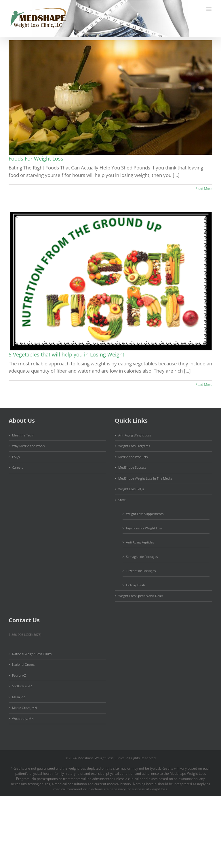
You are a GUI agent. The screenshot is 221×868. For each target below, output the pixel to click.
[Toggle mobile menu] (209, 9)
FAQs (16, 457)
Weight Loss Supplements (145, 514)
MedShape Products (133, 457)
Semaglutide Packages (142, 557)
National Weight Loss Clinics (32, 654)
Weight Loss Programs (134, 446)
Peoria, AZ (19, 675)
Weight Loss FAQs (131, 489)
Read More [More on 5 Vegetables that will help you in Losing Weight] (204, 385)
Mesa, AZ (19, 697)
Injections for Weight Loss (144, 528)
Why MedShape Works (28, 446)
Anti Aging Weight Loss (135, 435)
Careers (18, 467)
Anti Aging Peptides (140, 542)
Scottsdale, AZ (22, 686)
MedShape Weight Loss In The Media (145, 478)
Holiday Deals (136, 585)
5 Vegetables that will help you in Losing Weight (66, 354)
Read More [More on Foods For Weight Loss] (204, 189)
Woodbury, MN (23, 719)
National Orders (23, 664)
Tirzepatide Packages (141, 571)
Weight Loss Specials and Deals (141, 596)
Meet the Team (23, 435)
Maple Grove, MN (24, 708)
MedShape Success (132, 467)
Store (122, 500)
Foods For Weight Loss (36, 159)
